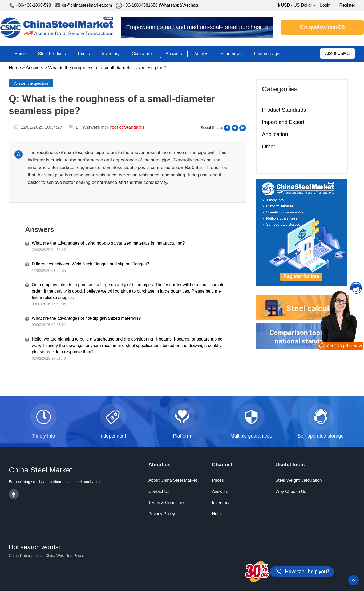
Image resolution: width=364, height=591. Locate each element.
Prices (84, 54)
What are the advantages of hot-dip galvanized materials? (86, 318)
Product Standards (284, 110)
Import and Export (283, 122)
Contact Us (159, 491)
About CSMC (337, 53)
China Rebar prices (25, 556)
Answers (174, 54)
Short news (231, 54)
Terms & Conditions (167, 503)
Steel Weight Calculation (299, 480)
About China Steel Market (173, 480)
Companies (143, 54)
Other (269, 147)
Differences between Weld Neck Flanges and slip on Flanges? (90, 264)
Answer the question (31, 83)
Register (347, 5)
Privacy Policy (162, 514)
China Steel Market (57, 27)
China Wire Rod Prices (65, 556)
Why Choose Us (291, 491)
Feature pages (268, 54)
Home (20, 54)
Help (216, 514)
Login (325, 5)
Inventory (111, 54)
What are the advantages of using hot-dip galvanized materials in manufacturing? (108, 243)
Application (275, 134)
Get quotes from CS (322, 27)
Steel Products (52, 54)
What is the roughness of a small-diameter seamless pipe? (107, 68)
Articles (201, 54)
